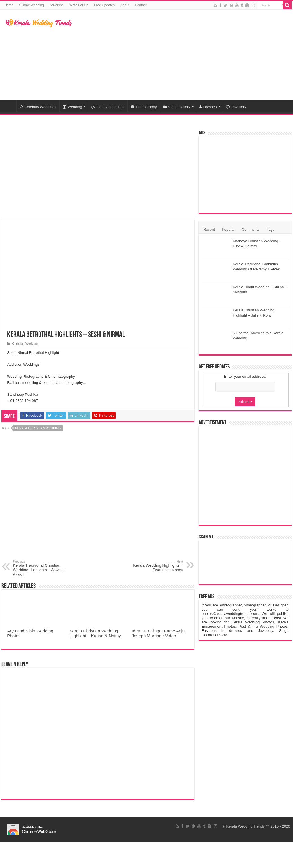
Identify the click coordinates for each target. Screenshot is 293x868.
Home (9, 5)
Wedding (72, 107)
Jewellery (236, 107)
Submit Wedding (31, 5)
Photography (144, 107)
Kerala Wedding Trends (245, 826)
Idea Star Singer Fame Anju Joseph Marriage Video (158, 633)
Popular (228, 229)
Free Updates (104, 5)
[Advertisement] (184, 55)
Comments (251, 229)
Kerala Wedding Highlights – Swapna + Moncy (154, 566)
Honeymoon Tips (108, 107)
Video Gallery (177, 107)
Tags (270, 229)
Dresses (208, 107)
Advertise (57, 5)
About (125, 5)
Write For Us (79, 5)
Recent (209, 229)
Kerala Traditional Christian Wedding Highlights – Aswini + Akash (42, 568)
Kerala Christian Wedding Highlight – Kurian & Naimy (95, 633)
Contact (141, 5)
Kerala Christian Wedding (38, 428)
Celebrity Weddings (38, 107)
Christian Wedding (25, 343)
